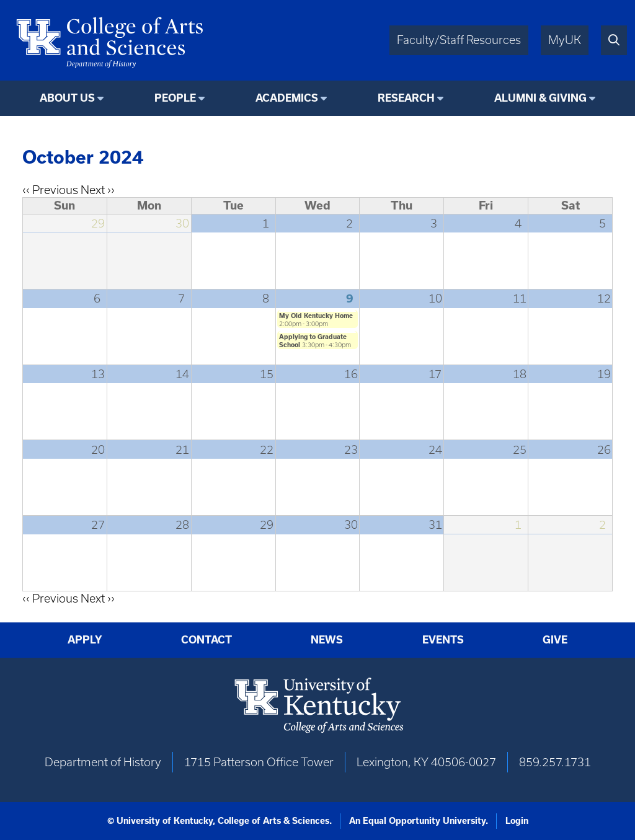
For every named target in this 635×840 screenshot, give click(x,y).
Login (517, 821)
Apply (85, 640)
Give (555, 640)
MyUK (565, 40)
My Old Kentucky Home (316, 316)
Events (443, 640)
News (327, 640)
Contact (206, 640)
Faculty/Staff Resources (459, 40)
